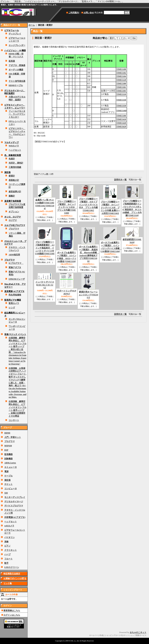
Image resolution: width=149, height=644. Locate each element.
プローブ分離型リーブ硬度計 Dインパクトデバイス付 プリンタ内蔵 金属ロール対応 (110, 208)
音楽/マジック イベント (15, 334)
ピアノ (7, 546)
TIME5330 (121, 100)
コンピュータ (11, 489)
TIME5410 (121, 119)
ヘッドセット (15, 150)
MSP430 (8, 446)
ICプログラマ (16, 263)
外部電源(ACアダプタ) (15, 517)
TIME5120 (121, 80)
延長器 (12, 61)
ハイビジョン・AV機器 (15, 50)
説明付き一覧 (120, 180)
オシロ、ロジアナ (13, 217)
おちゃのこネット (138, 632)
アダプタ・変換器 (17, 65)
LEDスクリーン (12, 567)
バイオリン (10, 537)
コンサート (14, 420)
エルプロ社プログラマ (15, 225)
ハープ (7, 554)
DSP (6, 450)
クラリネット (11, 550)
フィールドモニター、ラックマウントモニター (17, 114)
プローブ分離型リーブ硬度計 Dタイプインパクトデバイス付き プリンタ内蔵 (88, 205)
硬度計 (12, 176)
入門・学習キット (13, 437)
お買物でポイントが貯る (15, 578)
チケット (8, 484)
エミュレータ (11, 467)
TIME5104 (121, 76)
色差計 (12, 159)
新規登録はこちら (12, 610)
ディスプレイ (15, 34)
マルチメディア (12, 142)
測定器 (7, 172)
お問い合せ (89, 13)
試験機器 (8, 459)
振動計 (12, 196)
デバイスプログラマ (14, 506)
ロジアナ (13, 220)
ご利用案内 (74, 13)
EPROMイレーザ (17, 279)
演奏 (6, 542)
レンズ (12, 308)
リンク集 (8, 583)
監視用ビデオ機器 (13, 300)
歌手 (6, 563)
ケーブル (8, 476)
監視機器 (8, 454)
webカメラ (9, 526)
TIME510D (121, 111)
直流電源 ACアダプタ (14, 291)
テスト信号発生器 (17, 81)
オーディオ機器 (16, 70)
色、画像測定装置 (13, 155)
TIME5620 (121, 127)
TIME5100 (121, 69)
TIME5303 (121, 91)
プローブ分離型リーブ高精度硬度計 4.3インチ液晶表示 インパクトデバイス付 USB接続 (45, 248)
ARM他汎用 (14, 255)
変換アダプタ (15, 267)
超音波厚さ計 (15, 192)
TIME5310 (121, 94)
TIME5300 (121, 84)
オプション (14, 212)
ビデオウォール (12, 30)
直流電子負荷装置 (13, 201)
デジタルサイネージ (14, 502)
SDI (6, 493)
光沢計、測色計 (16, 163)
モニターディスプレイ (15, 497)
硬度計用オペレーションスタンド (88, 295)
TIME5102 (121, 73)
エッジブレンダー (17, 45)
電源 (6, 471)
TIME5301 (121, 87)
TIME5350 (121, 106)
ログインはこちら (12, 615)
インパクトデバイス (45, 285)
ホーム (32, 25)
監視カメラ (14, 303)
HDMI (7, 433)
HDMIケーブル (16, 85)
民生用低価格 (15, 295)
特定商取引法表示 (12, 574)
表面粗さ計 (14, 180)
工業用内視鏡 (15, 167)
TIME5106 (121, 116)
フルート (8, 559)
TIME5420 (121, 123)
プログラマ (14, 229)
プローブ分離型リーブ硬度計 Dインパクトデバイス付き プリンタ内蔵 (67, 207)
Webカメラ (14, 146)
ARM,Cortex (10, 463)
